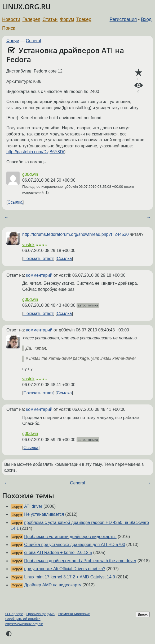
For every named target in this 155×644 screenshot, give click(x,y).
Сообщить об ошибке (23, 619)
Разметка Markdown (74, 614)
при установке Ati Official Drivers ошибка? (65, 569)
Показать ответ (38, 259)
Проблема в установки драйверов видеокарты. (70, 537)
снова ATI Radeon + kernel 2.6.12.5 (58, 553)
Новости (11, 19)
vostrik (28, 245)
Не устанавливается (44, 514)
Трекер (84, 19)
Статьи (50, 19)
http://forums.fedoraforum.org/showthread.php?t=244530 (76, 234)
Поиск (9, 28)
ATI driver (33, 506)
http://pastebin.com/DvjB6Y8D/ (35, 152)
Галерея (31, 19)
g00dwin (30, 174)
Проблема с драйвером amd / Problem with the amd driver (80, 561)
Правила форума (41, 614)
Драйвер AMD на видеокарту (53, 585)
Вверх (143, 614)
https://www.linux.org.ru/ (24, 624)
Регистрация (123, 19)
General (34, 41)
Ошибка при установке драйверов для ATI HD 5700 (75, 545)
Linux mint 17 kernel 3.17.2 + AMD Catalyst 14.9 (70, 577)
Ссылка (15, 202)
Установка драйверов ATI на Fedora (65, 55)
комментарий (39, 275)
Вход (146, 19)
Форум (67, 19)
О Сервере (14, 614)
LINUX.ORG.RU (26, 7)
